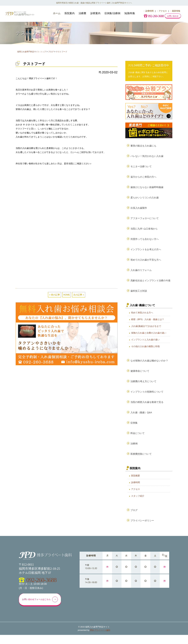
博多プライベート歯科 (100, 639)
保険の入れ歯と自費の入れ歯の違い (149, 338)
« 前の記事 (55, 197)
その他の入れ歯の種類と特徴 (145, 351)
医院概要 (136, 483)
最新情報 (175, 11)
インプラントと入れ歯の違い (145, 344)
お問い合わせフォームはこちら (40, 608)
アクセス (162, 11)
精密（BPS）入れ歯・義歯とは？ (148, 324)
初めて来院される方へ (142, 317)
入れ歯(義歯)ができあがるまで (146, 331)
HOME (67, 197)
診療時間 (149, 11)
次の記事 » (79, 197)
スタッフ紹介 (138, 504)
